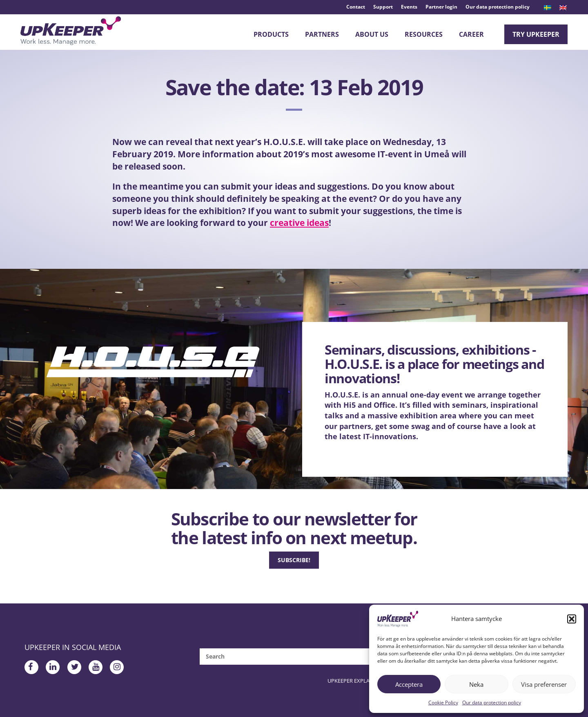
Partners (322, 34)
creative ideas (299, 228)
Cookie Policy (443, 702)
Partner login (441, 7)
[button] (572, 619)
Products (271, 34)
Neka (476, 684)
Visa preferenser (544, 684)
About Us (372, 34)
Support (383, 7)
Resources (424, 34)
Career (471, 34)
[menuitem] (548, 8)
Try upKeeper (536, 34)
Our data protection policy (492, 702)
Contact (356, 7)
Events (409, 7)
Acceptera (409, 684)
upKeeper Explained (363, 686)
